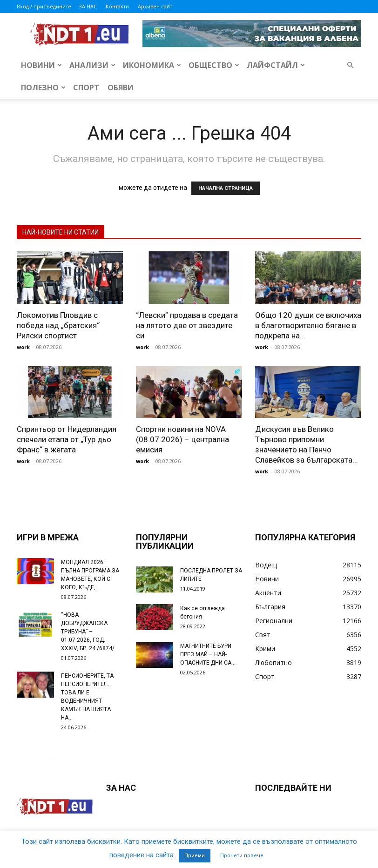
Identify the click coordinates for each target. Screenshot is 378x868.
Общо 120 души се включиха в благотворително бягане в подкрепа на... (308, 325)
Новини (41, 65)
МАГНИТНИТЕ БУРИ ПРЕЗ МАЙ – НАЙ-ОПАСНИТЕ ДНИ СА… (208, 654)
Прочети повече (242, 856)
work (23, 347)
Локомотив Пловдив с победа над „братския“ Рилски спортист (58, 325)
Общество (214, 65)
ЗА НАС (88, 6)
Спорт (86, 87)
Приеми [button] (195, 856)
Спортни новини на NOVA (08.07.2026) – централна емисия (182, 439)
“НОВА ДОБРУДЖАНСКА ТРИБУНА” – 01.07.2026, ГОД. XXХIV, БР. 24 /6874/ (88, 632)
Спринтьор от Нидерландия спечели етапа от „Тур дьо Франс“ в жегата (67, 439)
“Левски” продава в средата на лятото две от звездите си (187, 325)
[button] (350, 65)
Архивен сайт (155, 6)
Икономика (152, 65)
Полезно (43, 87)
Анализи (92, 65)
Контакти (117, 6)
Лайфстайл (276, 65)
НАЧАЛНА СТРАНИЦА (226, 188)
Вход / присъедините (44, 6)
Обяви (121, 87)
